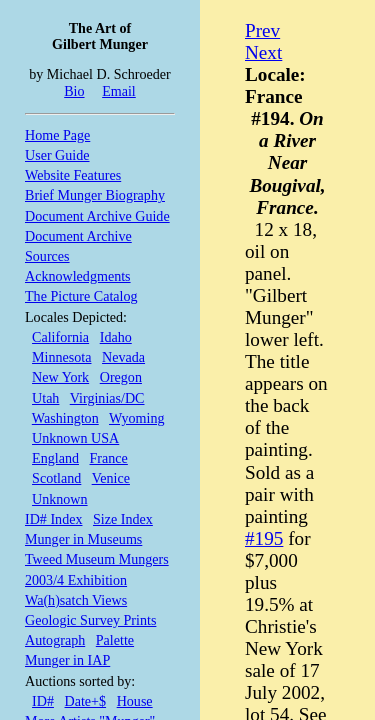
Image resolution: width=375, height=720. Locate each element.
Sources (47, 256)
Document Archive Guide (97, 216)
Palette (115, 640)
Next (263, 52)
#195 (264, 538)
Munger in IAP (67, 660)
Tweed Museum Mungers (97, 559)
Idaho (116, 337)
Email (119, 91)
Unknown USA (75, 438)
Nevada (123, 357)
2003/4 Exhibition (76, 580)
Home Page (57, 135)
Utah (45, 398)
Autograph (55, 640)
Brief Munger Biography (95, 195)
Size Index (123, 519)
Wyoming (136, 418)
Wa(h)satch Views (76, 600)
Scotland (56, 478)
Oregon (121, 377)
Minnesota (61, 357)
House (135, 701)
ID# (43, 701)
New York (60, 377)
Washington (65, 418)
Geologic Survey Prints (90, 620)
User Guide (57, 155)
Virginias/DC (107, 398)
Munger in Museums (83, 539)
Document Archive (78, 236)
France (109, 458)
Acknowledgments (78, 276)
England (55, 458)
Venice (111, 478)
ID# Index (53, 519)
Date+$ (86, 701)
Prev (262, 30)
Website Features (73, 175)
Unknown (60, 499)
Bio (74, 91)
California (60, 337)
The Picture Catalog (81, 296)
